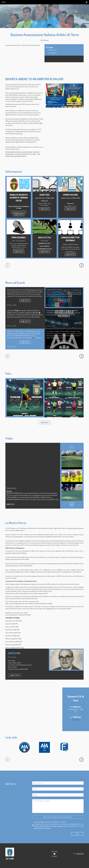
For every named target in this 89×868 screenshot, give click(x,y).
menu (4, 2)
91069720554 (80, 854)
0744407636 (76, 720)
